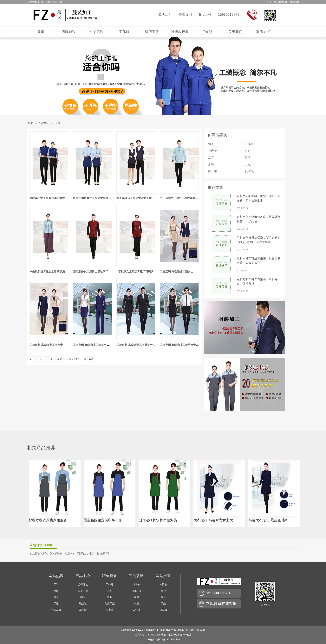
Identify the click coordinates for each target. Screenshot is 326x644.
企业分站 (271, 2)
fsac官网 (103, 554)
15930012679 (229, 15)
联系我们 (293, 2)
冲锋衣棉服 (180, 32)
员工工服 (83, 591)
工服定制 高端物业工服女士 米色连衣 (182, 271)
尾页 (60, 359)
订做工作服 (183, 630)
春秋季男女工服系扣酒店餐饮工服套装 (53, 198)
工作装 (83, 610)
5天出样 (205, 15)
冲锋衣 (212, 151)
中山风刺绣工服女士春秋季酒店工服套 (53, 271)
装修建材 (56, 554)
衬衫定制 (96, 32)
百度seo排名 (86, 554)
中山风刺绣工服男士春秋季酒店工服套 (183, 198)
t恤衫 (211, 144)
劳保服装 (83, 584)
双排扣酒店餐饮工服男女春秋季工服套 (96, 198)
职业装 (249, 171)
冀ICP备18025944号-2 (168, 640)
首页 (41, 32)
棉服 (83, 597)
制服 (136, 604)
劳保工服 (56, 610)
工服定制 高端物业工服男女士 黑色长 (139, 345)
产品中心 (44, 123)
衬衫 (248, 151)
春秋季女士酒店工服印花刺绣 (136, 271)
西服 (248, 158)
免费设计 (186, 15)
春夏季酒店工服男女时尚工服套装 (137, 198)
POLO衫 (137, 591)
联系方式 (263, 32)
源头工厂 (165, 15)
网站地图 (282, 2)
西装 (211, 164)
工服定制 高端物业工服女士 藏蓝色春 (95, 345)
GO (91, 359)
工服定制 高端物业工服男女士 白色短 (182, 345)
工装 (211, 158)
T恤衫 (208, 32)
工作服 (124, 32)
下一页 (49, 359)
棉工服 (212, 171)
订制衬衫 (194, 630)
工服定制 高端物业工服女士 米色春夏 (52, 345)
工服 (58, 123)
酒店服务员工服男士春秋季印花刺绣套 (96, 271)
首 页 (30, 123)
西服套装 (68, 32)
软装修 (70, 554)
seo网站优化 (39, 554)
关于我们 (235, 32)
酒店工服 (152, 32)
